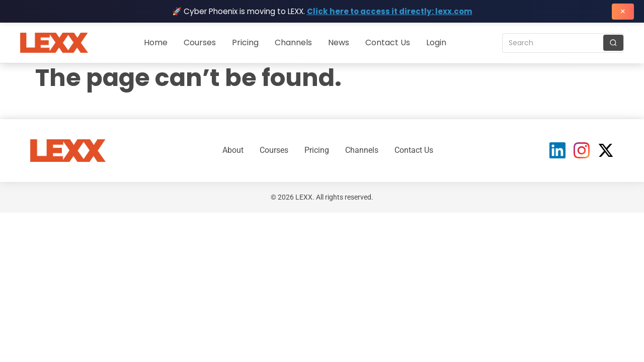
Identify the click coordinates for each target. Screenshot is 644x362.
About (233, 150)
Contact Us (388, 42)
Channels (293, 42)
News (339, 42)
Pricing (245, 42)
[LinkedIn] (557, 150)
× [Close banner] (623, 11)
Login (436, 42)
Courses (200, 42)
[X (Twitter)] (606, 150)
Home (156, 42)
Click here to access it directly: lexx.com (390, 11)
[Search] (613, 43)
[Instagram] (582, 150)
